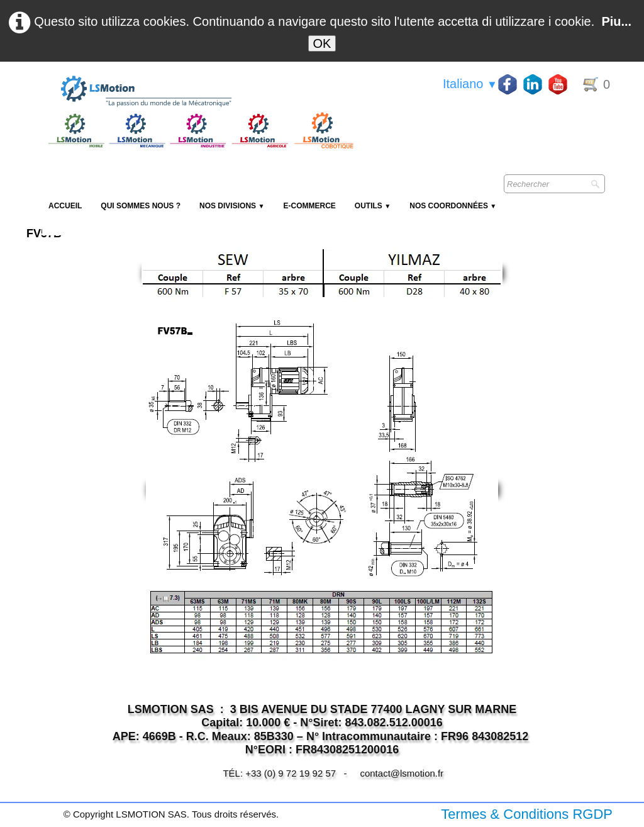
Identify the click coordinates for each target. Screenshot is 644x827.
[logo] (199, 92)
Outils (373, 206)
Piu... (616, 21)
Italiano (470, 84)
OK (322, 43)
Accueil (65, 206)
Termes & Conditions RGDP (527, 814)
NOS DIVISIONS (232, 206)
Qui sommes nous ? (141, 206)
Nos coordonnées (453, 206)
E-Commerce (309, 206)
